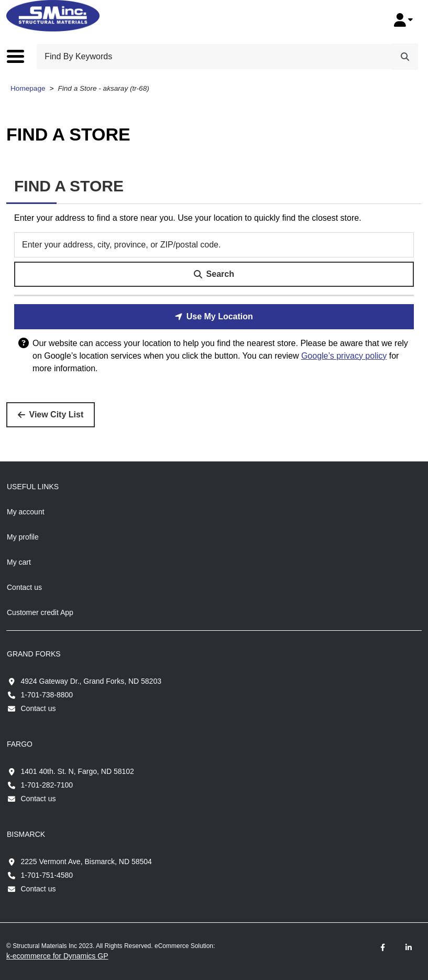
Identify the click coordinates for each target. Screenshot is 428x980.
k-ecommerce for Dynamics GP (57, 956)
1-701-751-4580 (47, 875)
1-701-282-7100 (47, 785)
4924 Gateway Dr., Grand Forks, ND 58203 (91, 681)
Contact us (39, 708)
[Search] (405, 57)
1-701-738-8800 (47, 695)
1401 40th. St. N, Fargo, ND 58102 (78, 771)
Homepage (28, 88)
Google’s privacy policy (344, 356)
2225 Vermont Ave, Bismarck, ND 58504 (86, 861)
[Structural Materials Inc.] (53, 16)
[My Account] (403, 20)
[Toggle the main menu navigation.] (21, 56)
